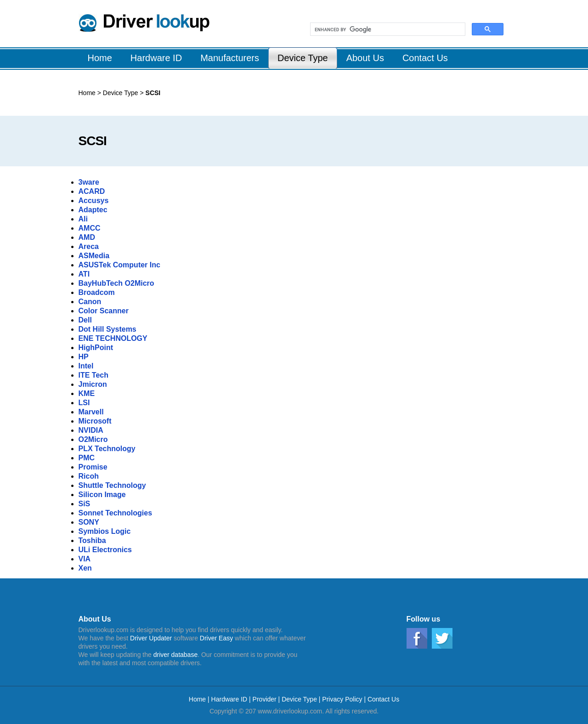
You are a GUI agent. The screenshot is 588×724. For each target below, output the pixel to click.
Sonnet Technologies (116, 513)
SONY (89, 522)
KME (87, 393)
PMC (87, 458)
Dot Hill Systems (107, 329)
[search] (387, 29)
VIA (85, 559)
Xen (85, 568)
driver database (176, 655)
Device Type (122, 93)
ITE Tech (94, 375)
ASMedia (94, 256)
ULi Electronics (105, 550)
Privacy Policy (342, 699)
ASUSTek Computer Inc (119, 265)
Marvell (91, 412)
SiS (85, 504)
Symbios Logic (105, 531)
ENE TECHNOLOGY (113, 338)
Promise (93, 467)
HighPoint (96, 348)
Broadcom (97, 292)
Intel (86, 366)
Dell (85, 320)
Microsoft (95, 421)
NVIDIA (91, 430)
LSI (84, 403)
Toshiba (92, 540)
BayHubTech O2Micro (116, 283)
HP (84, 357)
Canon (90, 302)
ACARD (92, 191)
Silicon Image (102, 495)
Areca (89, 246)
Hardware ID (230, 699)
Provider (265, 699)
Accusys (94, 201)
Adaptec (93, 210)
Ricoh (89, 476)
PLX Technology (107, 449)
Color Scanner (104, 311)
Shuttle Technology (112, 485)
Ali (83, 219)
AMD (87, 237)
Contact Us (383, 699)
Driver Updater (151, 638)
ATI (84, 274)
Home (87, 93)
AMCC (90, 228)
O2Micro (93, 439)
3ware (89, 182)
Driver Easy (216, 638)
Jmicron (93, 384)
